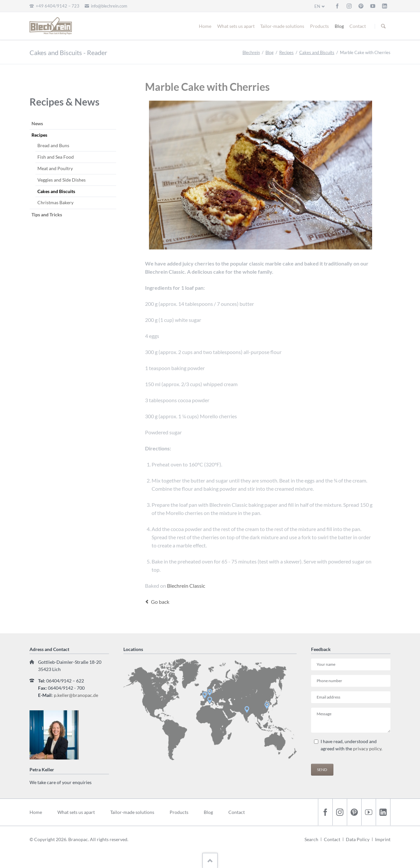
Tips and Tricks (47, 215)
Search (311, 839)
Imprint (383, 839)
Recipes (286, 52)
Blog (339, 26)
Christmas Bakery (55, 202)
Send (322, 769)
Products (319, 26)
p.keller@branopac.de (76, 695)
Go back (160, 602)
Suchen (383, 26)
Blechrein (251, 52)
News (37, 123)
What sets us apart (236, 26)
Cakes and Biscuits (317, 52)
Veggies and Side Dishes (62, 180)
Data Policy (358, 839)
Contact (358, 26)
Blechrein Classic (186, 586)
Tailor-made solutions (282, 26)
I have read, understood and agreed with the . (351, 745)
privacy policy (367, 749)
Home (205, 26)
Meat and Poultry (55, 168)
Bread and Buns (53, 145)
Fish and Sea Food (56, 157)
